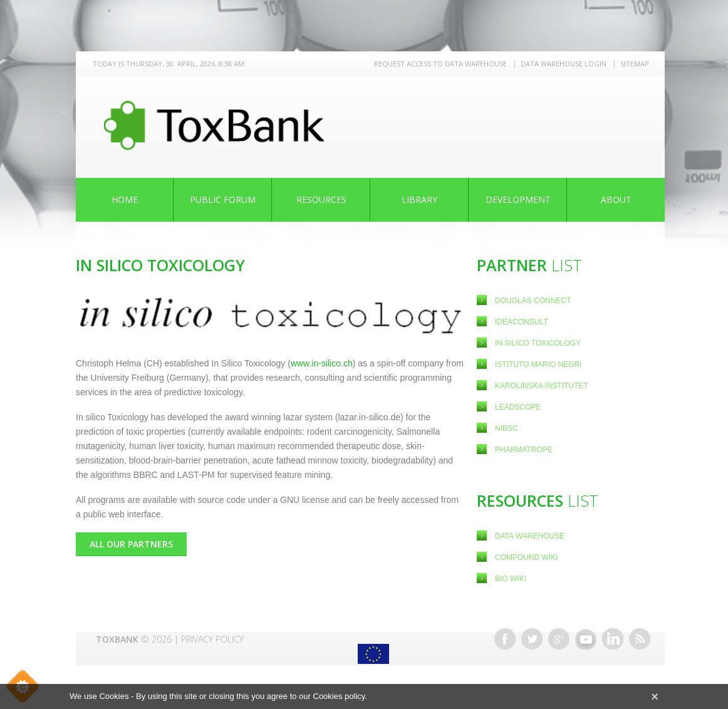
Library (419, 199)
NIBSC (507, 428)
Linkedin (613, 639)
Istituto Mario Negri (538, 365)
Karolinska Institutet (542, 386)
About (616, 199)
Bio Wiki (511, 579)
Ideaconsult (523, 322)
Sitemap (635, 64)
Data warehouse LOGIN (564, 64)
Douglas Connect (534, 301)
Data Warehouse (530, 536)
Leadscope (519, 407)
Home (125, 199)
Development (518, 199)
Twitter (532, 639)
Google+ (559, 639)
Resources (321, 199)
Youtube (586, 639)
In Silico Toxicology (538, 343)
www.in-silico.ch (322, 363)
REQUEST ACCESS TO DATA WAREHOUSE (440, 64)
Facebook (505, 639)
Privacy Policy (212, 639)
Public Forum (223, 199)
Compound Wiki (527, 557)
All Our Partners (131, 544)
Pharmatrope (524, 450)
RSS (640, 639)
